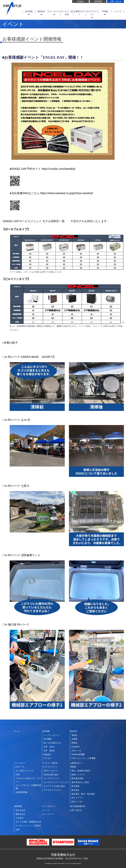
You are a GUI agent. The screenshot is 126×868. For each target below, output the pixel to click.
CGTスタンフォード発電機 (83, 758)
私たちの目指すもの (52, 743)
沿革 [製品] (49, 751)
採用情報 (98, 1)
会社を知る (20, 810)
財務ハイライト (78, 775)
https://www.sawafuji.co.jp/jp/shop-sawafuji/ (67, 193)
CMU (18, 775)
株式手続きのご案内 (80, 782)
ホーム (17, 731)
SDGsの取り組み (51, 775)
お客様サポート (80, 13)
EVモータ (20, 767)
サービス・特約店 (67, 13)
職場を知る (20, 814)
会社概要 (47, 739)
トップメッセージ (51, 735)
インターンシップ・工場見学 (28, 826)
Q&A (18, 829)
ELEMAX (76, 747)
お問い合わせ (116, 1)
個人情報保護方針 (78, 806)
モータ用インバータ (24, 771)
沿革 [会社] (49, 747)
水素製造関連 (21, 792)
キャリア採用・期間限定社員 (28, 822)
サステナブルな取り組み (54, 786)
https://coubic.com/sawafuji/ (58, 169)
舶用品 (74, 743)
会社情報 (29, 11)
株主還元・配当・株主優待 (83, 794)
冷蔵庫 (74, 739)
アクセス (47, 758)
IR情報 (105, 11)
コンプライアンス (51, 778)
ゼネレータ (76, 751)
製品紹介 (42, 11)
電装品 (74, 735)
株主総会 (75, 790)
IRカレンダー (77, 802)
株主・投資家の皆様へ (81, 771)
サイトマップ (48, 814)
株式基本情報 (77, 778)
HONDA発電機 (78, 754)
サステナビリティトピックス (56, 782)
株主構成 (75, 786)
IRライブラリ (77, 798)
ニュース (118, 11)
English (81, 1)
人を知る (19, 818)
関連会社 (47, 754)
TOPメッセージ (50, 771)
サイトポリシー (49, 806)
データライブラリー (52, 790)
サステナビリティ (92, 13)
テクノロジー (54, 11)
